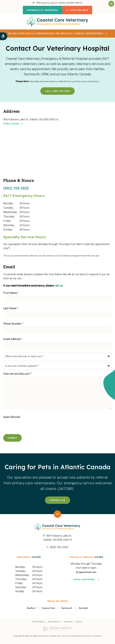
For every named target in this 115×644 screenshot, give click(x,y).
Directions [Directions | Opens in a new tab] (11, 124)
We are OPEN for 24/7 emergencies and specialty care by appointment (56, 33)
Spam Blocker (12, 417)
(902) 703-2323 (80, 10)
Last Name (11, 308)
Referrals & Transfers (42, 10)
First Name (11, 293)
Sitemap (68, 622)
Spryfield (83, 608)
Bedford (31, 608)
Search (79, 622)
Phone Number (13, 324)
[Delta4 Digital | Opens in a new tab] (57, 629)
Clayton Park (48, 608)
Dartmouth (67, 608)
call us (58, 286)
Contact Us (57, 500)
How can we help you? (18, 374)
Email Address (13, 339)
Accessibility (54, 622)
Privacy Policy (38, 622)
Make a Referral (84, 579)
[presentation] (22, 425)
